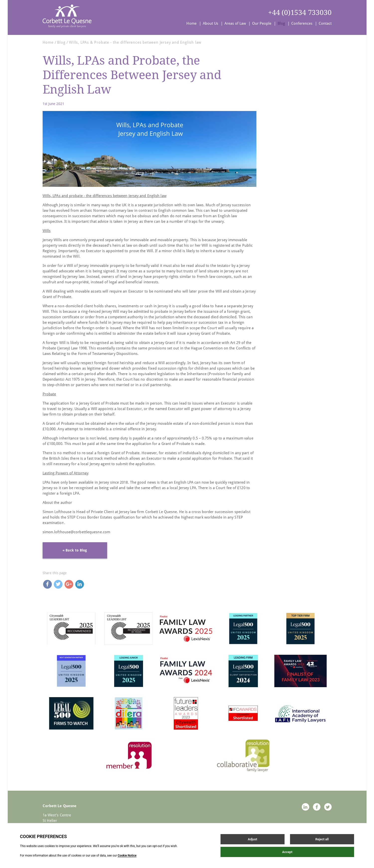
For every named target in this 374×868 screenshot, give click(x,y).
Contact (325, 23)
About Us (211, 23)
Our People (262, 23)
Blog (281, 23)
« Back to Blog (75, 550)
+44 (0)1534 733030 (300, 13)
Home (191, 23)
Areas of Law (235, 23)
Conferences (302, 23)
